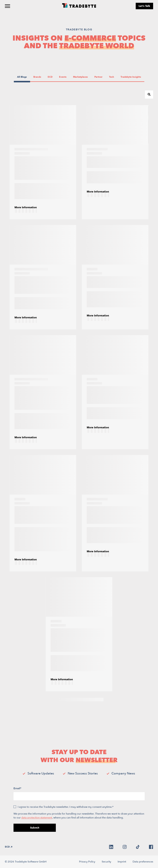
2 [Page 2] (63, 699)
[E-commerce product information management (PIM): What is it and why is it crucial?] (43, 392)
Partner (99, 77)
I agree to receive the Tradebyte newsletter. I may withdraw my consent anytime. (66, 807)
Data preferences (143, 862)
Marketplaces (80, 77)
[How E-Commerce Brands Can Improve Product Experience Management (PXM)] (79, 634)
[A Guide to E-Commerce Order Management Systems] (43, 277)
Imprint (122, 862)
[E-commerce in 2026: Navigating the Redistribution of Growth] (43, 513)
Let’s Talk (144, 6)
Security (106, 862)
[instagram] (125, 847)
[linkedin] (111, 847)
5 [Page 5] (82, 699)
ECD (52, 77)
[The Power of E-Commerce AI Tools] (115, 277)
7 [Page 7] (95, 699)
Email (17, 788)
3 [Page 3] (69, 699)
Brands (38, 77)
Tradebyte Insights (131, 77)
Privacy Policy (87, 862)
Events (63, 77)
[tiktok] (138, 847)
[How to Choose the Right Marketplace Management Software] (115, 392)
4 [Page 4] (76, 699)
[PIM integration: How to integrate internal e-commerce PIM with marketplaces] (43, 162)
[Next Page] (102, 700)
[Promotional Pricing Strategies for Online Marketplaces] (115, 513)
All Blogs (22, 77)
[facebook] (151, 847)
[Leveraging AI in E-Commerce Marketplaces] (115, 162)
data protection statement (37, 818)
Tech (113, 77)
